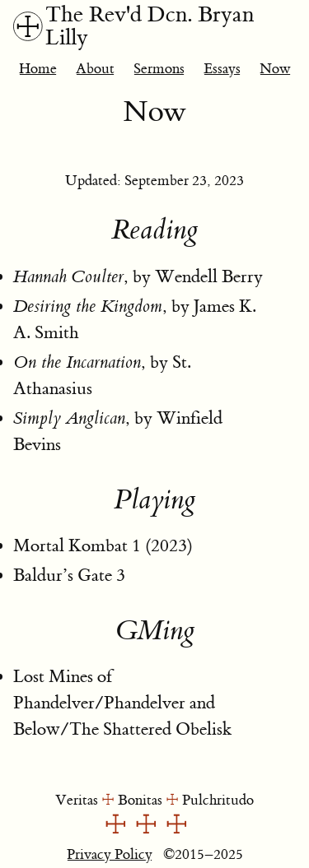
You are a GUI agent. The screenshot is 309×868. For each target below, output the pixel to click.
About (95, 69)
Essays (222, 69)
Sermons (159, 69)
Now (275, 69)
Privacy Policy (110, 854)
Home (38, 69)
